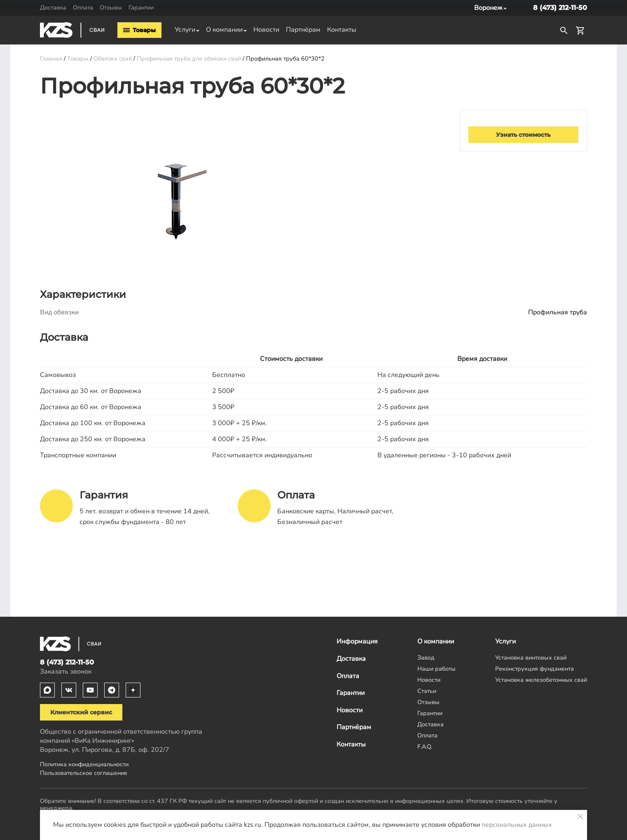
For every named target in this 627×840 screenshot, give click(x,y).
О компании (224, 30)
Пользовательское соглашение (84, 773)
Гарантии (141, 7)
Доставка (53, 7)
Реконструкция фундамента (535, 669)
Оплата (83, 7)
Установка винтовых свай (531, 657)
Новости (266, 30)
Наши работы (436, 669)
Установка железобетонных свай (541, 680)
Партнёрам (303, 30)
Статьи (427, 691)
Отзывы (111, 7)
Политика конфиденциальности (84, 764)
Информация (357, 641)
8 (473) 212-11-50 (560, 8)
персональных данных (517, 825)
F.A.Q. (425, 746)
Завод (426, 657)
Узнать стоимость (523, 135)
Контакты (342, 30)
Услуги (185, 30)
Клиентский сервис (81, 712)
